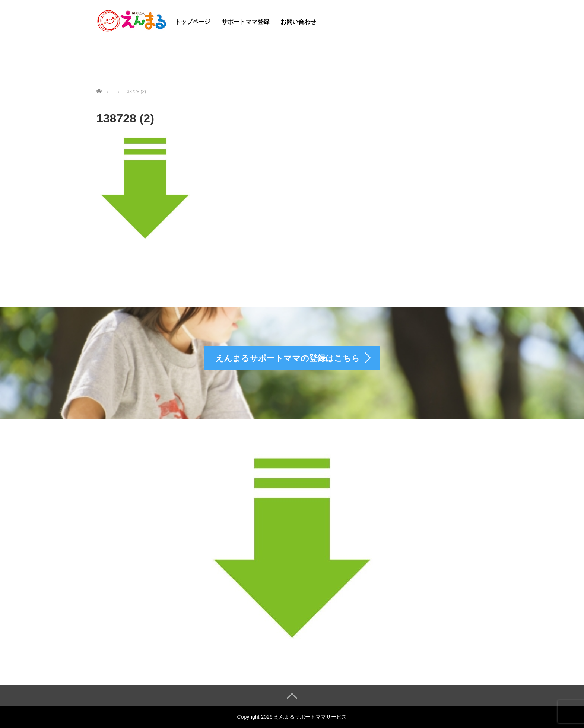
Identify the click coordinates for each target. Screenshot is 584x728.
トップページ (193, 22)
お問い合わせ (298, 22)
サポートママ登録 (245, 22)
